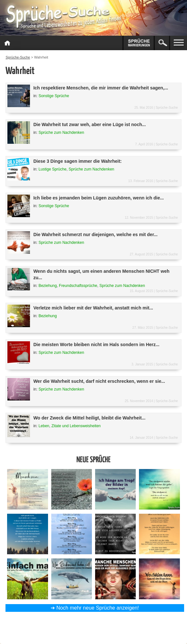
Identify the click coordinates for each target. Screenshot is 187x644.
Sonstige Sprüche (54, 96)
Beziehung (48, 286)
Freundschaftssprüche (78, 286)
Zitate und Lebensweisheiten (76, 426)
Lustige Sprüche (52, 169)
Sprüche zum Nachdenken (61, 133)
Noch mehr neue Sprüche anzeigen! (98, 608)
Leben (44, 426)
